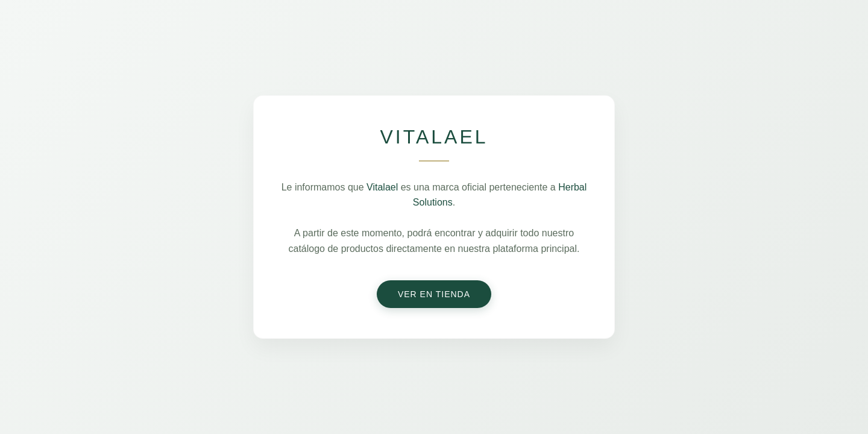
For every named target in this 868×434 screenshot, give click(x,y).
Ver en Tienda (434, 294)
